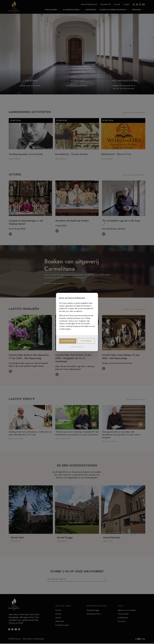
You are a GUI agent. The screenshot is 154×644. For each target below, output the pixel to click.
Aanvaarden (68, 341)
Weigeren (86, 341)
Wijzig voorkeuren (77, 347)
